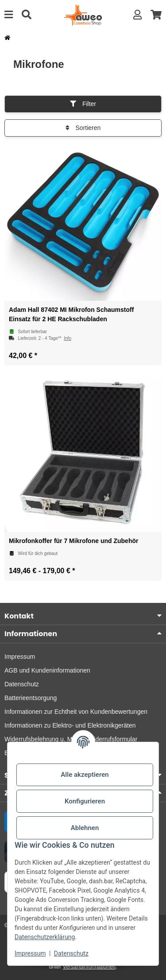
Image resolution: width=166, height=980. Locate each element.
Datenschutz (71, 953)
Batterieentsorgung (31, 698)
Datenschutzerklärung (45, 937)
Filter (83, 104)
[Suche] (27, 15)
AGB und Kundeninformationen (47, 670)
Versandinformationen (89, 967)
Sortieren (83, 128)
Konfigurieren (85, 801)
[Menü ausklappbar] (9, 15)
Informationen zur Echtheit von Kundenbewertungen (76, 712)
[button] (137, 15)
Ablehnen (85, 828)
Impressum (30, 953)
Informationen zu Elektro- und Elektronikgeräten (70, 725)
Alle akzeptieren (85, 775)
